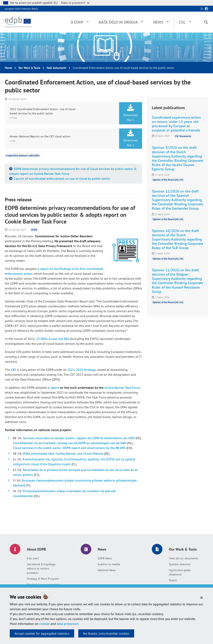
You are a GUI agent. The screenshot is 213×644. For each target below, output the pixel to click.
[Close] (202, 597)
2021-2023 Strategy (82, 370)
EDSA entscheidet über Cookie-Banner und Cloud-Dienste (63, 453)
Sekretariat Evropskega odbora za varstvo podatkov (41, 568)
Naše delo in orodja (118, 22)
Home (8, 68)
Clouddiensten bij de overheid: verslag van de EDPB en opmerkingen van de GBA (70, 443)
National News (107, 570)
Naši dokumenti (57, 68)
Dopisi (173, 580)
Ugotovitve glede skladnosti (180, 572)
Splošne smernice (180, 564)
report (54, 388)
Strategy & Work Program (43, 579)
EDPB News (105, 558)
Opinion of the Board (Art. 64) (168, 180)
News (158, 22)
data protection (68, 624)
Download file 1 (130, 113)
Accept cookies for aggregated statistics (42, 633)
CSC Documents (183, 136)
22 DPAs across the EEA (53, 339)
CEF (14, 370)
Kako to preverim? (75, 3)
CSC (182, 22)
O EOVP (77, 22)
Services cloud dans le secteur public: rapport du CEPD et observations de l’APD (79, 438)
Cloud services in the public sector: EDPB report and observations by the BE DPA (69, 448)
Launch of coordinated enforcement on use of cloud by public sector (62, 179)
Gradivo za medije (109, 564)
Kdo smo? (33, 558)
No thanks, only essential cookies (106, 633)
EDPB (34, 230)
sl (202, 9)
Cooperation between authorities (23, 155)
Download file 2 (130, 138)
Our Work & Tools (29, 68)
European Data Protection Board (21, 9)
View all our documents (184, 558)
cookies (45, 624)
